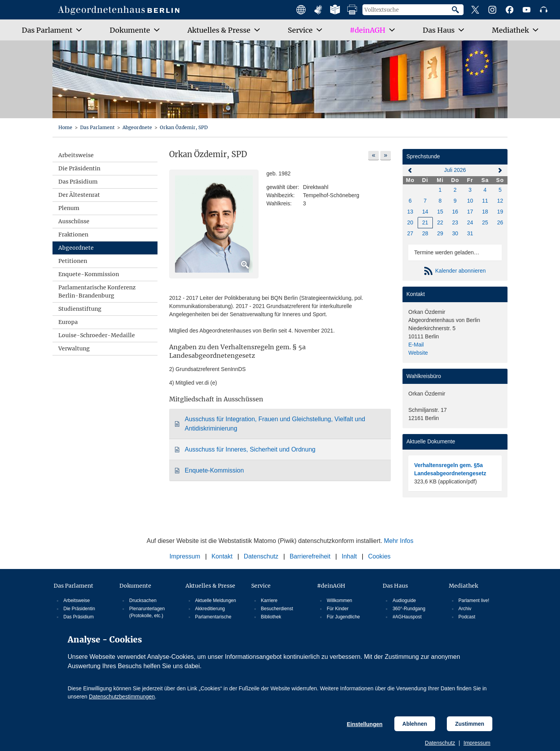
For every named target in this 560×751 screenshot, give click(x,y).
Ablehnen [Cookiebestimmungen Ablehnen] (415, 724)
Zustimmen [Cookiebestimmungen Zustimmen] (470, 724)
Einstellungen (365, 724)
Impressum (477, 743)
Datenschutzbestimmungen (122, 697)
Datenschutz (440, 743)
